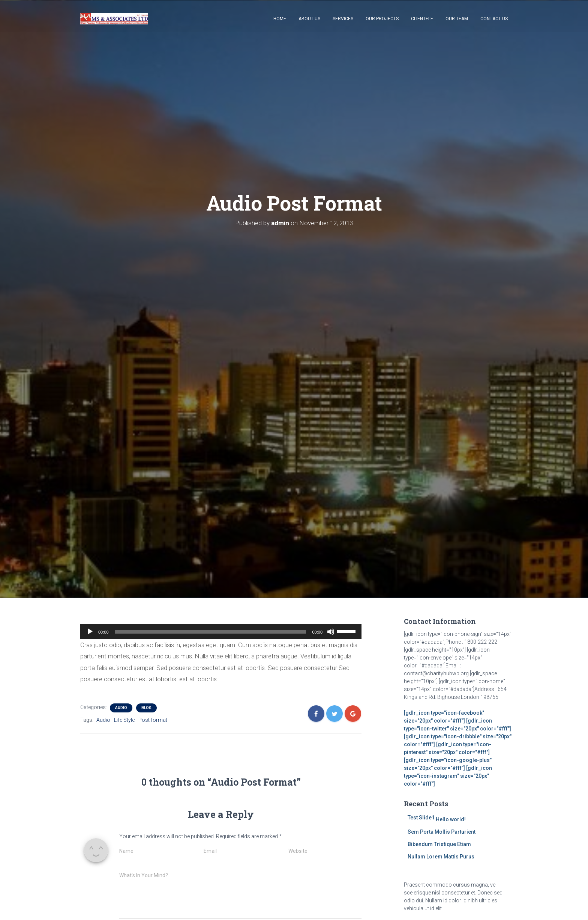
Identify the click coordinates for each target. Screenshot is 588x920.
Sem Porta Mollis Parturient (442, 832)
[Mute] (331, 632)
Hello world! (451, 819)
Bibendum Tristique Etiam (439, 844)
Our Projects (382, 19)
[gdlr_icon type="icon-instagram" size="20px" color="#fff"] (448, 776)
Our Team (457, 19)
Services (343, 19)
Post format (153, 720)
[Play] (90, 632)
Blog (146, 708)
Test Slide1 (421, 818)
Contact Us (494, 19)
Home (280, 19)
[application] (221, 632)
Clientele (422, 19)
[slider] (211, 632)
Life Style (124, 720)
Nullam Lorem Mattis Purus (441, 857)
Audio (121, 708)
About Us (309, 19)
